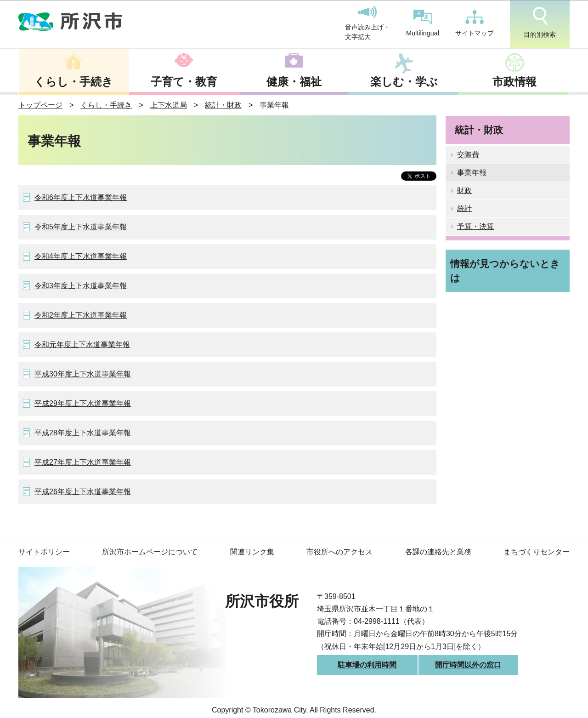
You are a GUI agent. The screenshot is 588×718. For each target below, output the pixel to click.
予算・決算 (475, 226)
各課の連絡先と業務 (438, 552)
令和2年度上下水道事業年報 (81, 315)
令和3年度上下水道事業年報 (81, 286)
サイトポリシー (44, 552)
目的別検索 (540, 23)
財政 (464, 191)
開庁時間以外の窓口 (468, 665)
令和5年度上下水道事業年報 (81, 227)
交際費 (468, 155)
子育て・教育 (184, 82)
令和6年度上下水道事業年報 (81, 197)
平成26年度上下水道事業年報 (83, 492)
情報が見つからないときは (505, 271)
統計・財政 (223, 105)
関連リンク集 (252, 552)
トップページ (40, 105)
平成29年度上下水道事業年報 (83, 403)
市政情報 (514, 82)
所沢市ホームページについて (150, 552)
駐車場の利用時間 (367, 665)
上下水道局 (169, 105)
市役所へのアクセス (339, 552)
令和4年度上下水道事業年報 (81, 256)
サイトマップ (475, 23)
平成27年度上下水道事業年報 (83, 462)
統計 (464, 208)
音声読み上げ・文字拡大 (367, 23)
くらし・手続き (73, 82)
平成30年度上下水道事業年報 (83, 374)
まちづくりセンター (537, 552)
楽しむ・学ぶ (404, 82)
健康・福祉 (294, 82)
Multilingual (423, 23)
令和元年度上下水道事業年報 (82, 345)
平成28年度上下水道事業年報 (83, 433)
